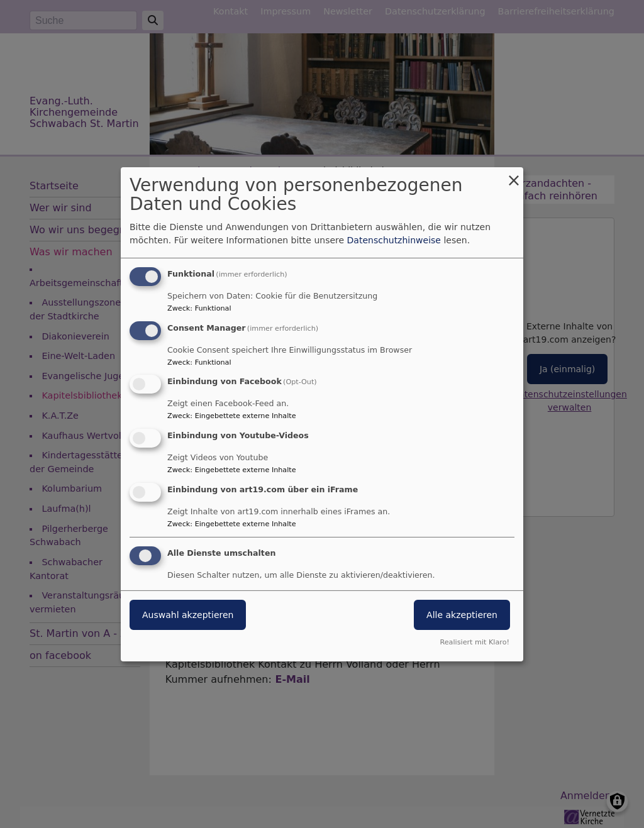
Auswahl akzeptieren (188, 615)
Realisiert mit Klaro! (475, 642)
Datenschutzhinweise (394, 240)
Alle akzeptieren (462, 615)
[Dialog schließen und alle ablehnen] (514, 174)
